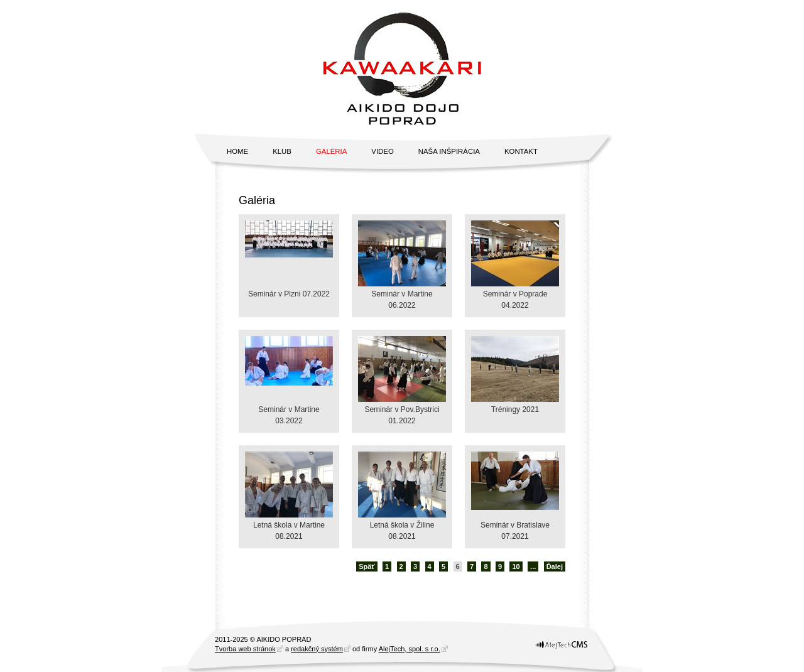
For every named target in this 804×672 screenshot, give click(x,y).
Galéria (331, 151)
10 (516, 566)
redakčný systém (317, 649)
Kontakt (521, 151)
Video (382, 151)
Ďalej (555, 566)
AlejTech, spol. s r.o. (410, 649)
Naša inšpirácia (449, 151)
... (533, 566)
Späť (367, 566)
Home (237, 151)
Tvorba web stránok (245, 649)
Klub (282, 151)
